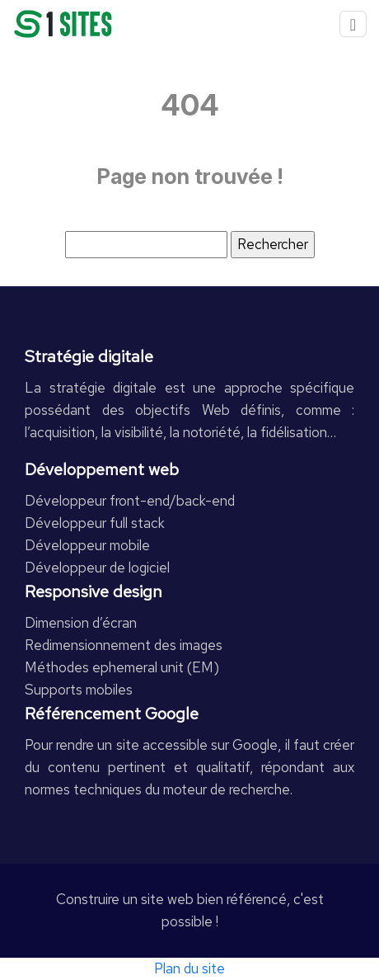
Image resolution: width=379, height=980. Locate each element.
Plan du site (189, 968)
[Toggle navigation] (353, 24)
